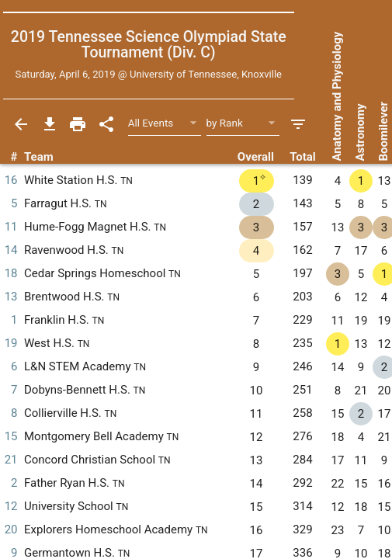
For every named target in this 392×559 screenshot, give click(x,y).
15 (11, 436)
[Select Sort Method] (243, 124)
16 (11, 180)
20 (11, 529)
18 (11, 273)
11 (11, 227)
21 (11, 460)
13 (11, 297)
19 (11, 343)
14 (11, 250)
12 (11, 506)
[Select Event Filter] (165, 124)
